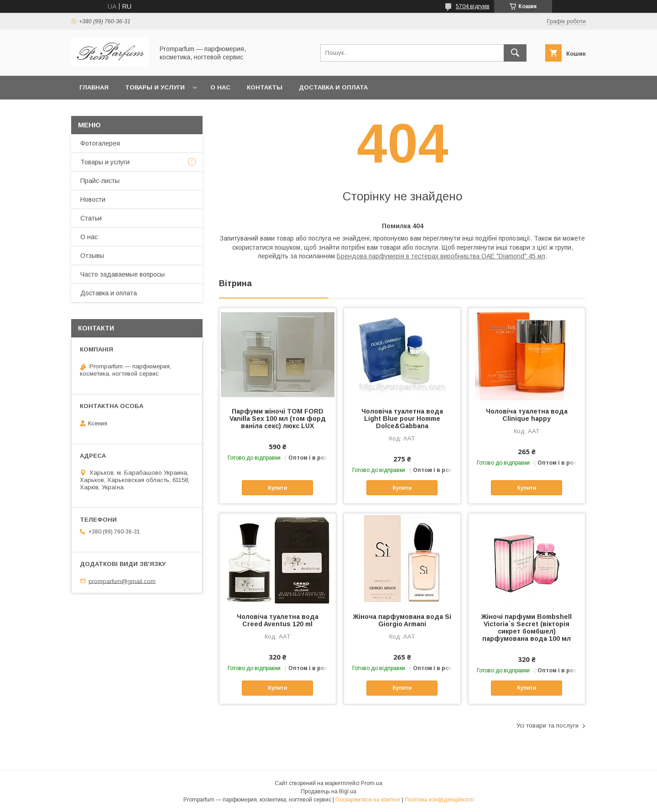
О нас (220, 87)
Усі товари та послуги (547, 726)
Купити (277, 488)
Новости (93, 199)
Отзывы (92, 256)
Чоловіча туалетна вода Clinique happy (527, 415)
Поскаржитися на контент (368, 800)
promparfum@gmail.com (122, 581)
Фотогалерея (100, 143)
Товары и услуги (155, 87)
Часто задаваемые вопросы (123, 274)
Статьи (91, 218)
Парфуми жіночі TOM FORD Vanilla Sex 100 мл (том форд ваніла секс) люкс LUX (278, 419)
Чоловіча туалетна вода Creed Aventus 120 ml (278, 620)
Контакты (265, 87)
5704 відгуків (473, 6)
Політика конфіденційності (439, 800)
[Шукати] (515, 53)
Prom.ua (372, 783)
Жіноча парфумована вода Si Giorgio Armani (402, 620)
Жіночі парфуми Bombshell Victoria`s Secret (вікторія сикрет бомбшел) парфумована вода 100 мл (527, 628)
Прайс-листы (100, 181)
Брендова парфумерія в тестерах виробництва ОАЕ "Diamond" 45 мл (441, 256)
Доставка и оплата (333, 87)
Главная (94, 87)
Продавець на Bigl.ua (328, 791)
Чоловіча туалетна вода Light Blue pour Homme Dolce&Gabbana (402, 419)
